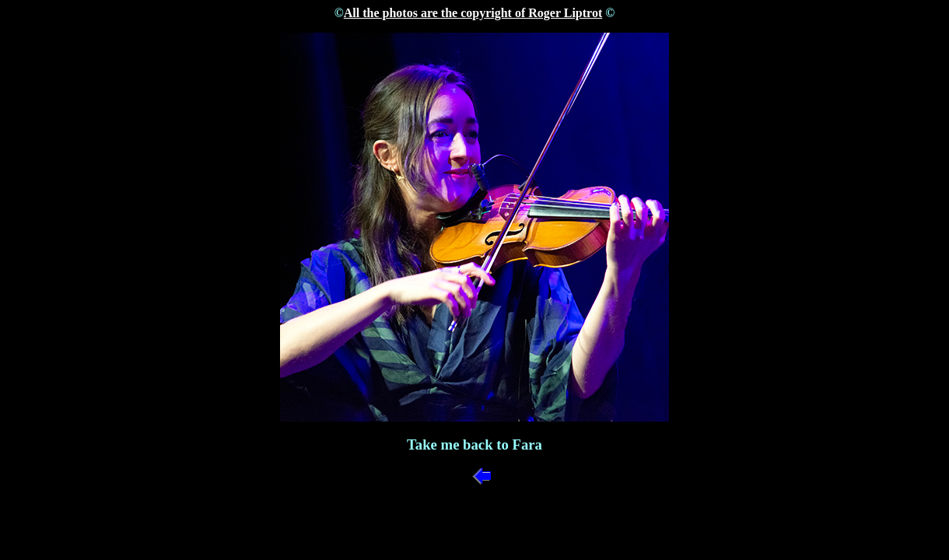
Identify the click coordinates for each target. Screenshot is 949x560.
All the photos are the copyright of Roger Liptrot (473, 13)
